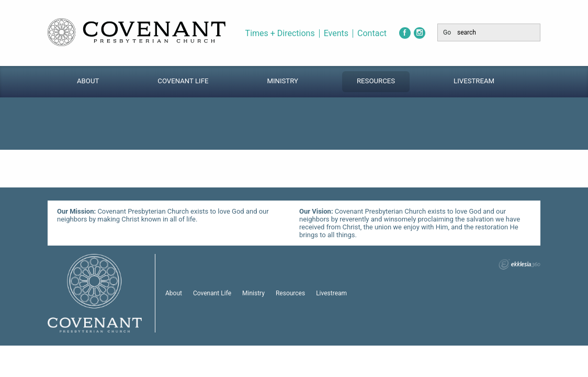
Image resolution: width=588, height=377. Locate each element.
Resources (376, 81)
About (88, 81)
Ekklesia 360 (519, 264)
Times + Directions (280, 34)
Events (336, 34)
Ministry (282, 81)
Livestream (474, 81)
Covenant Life (183, 81)
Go (447, 32)
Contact (372, 34)
